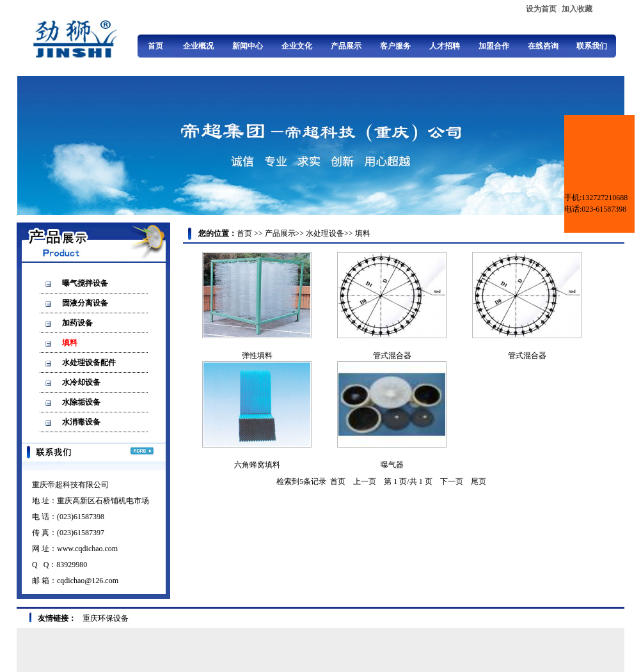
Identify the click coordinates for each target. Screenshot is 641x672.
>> (258, 233)
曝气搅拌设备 (85, 283)
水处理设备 (325, 233)
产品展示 (346, 46)
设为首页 (541, 9)
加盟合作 (494, 46)
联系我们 (592, 46)
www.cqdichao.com (87, 549)
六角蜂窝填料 (257, 465)
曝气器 (392, 465)
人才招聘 (445, 46)
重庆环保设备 (106, 618)
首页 (155, 46)
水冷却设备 (81, 382)
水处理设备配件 (89, 363)
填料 (70, 343)
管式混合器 (392, 356)
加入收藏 (577, 9)
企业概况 (198, 46)
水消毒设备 (81, 422)
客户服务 (395, 46)
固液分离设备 (85, 303)
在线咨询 (543, 46)
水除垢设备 (81, 402)
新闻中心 (248, 46)
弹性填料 (257, 356)
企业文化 (297, 46)
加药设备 (77, 323)
